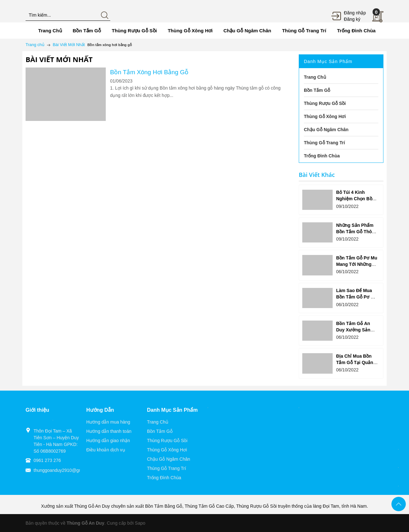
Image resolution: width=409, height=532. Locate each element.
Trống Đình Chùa (164, 478)
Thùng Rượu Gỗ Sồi (167, 441)
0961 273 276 (47, 460)
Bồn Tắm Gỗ (160, 431)
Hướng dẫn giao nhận (108, 441)
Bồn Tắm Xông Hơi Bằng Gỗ (149, 72)
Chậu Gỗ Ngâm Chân (169, 459)
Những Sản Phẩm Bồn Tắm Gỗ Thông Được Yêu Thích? (357, 232)
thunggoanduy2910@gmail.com (65, 470)
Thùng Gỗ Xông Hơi (167, 450)
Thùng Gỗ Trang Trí (166, 468)
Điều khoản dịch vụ (106, 450)
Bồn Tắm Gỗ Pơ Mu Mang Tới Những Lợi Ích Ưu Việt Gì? (357, 264)
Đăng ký (352, 19)
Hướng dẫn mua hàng (108, 422)
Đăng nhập (355, 13)
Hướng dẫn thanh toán (109, 431)
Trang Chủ (158, 422)
